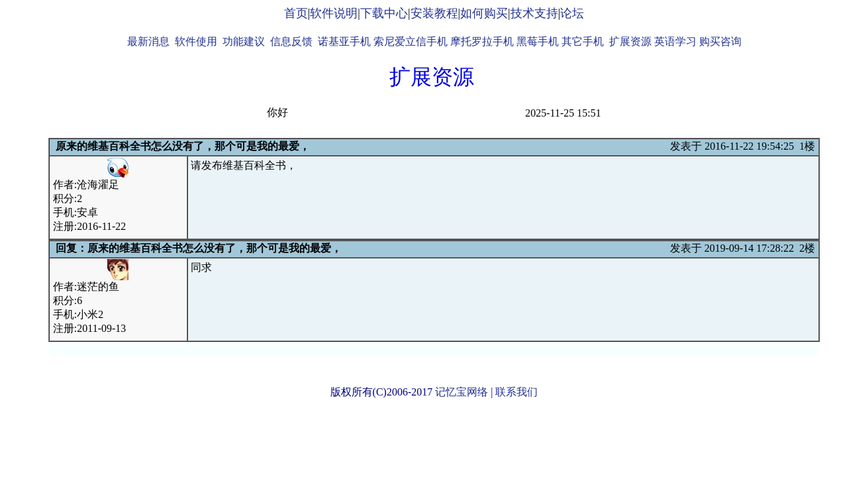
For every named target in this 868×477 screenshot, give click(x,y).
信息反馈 (291, 41)
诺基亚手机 (344, 41)
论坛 (572, 13)
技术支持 (534, 13)
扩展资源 (630, 41)
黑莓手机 (538, 41)
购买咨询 (720, 41)
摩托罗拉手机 (482, 41)
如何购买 (484, 13)
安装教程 (434, 13)
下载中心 (384, 13)
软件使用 (196, 41)
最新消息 (148, 41)
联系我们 (516, 392)
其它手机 (583, 41)
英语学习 (675, 41)
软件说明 (334, 13)
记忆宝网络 (461, 392)
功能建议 (244, 41)
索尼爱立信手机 (410, 41)
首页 (296, 13)
